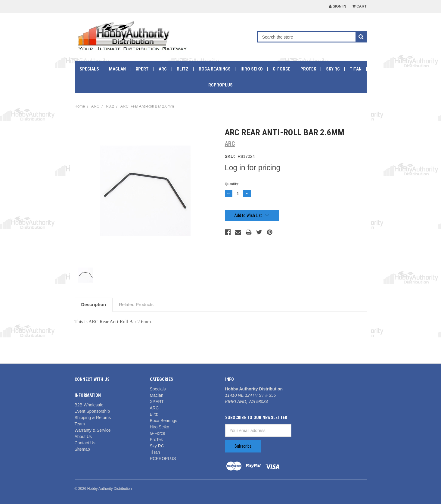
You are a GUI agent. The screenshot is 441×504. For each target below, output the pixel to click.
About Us (83, 437)
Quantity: (232, 184)
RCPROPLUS (220, 85)
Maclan (117, 69)
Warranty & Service (93, 430)
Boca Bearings (215, 69)
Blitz (183, 69)
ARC (163, 69)
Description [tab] (94, 304)
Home (80, 106)
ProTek (308, 69)
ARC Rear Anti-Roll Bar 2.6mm (147, 106)
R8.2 (110, 106)
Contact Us (85, 443)
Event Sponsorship (92, 411)
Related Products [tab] (136, 304)
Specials (89, 69)
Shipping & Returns (93, 418)
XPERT (142, 69)
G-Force (282, 69)
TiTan (356, 69)
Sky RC (333, 69)
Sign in (338, 6)
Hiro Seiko (252, 69)
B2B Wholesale (89, 405)
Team (80, 424)
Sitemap (82, 449)
